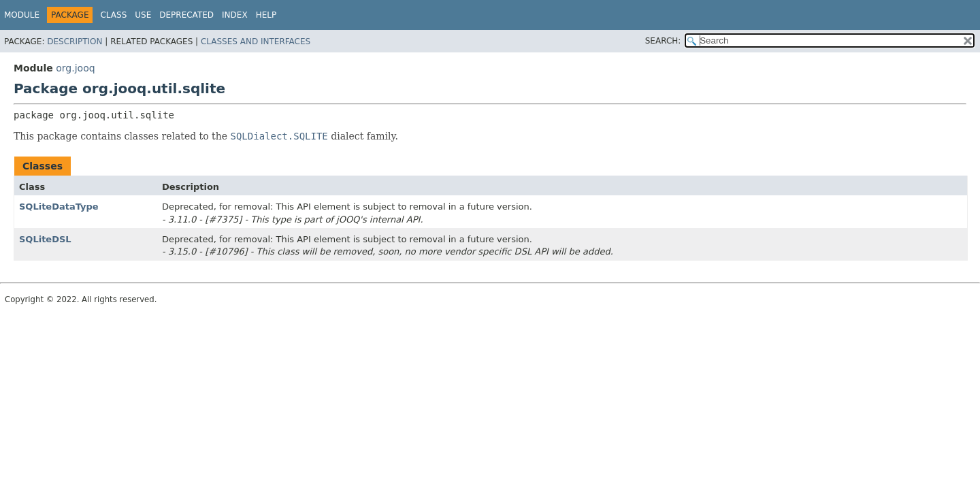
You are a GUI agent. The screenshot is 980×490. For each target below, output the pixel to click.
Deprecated (186, 15)
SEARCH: (663, 41)
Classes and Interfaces (256, 42)
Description (75, 42)
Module (22, 15)
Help (266, 15)
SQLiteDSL (45, 239)
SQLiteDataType (59, 207)
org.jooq (75, 68)
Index (235, 15)
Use (143, 15)
